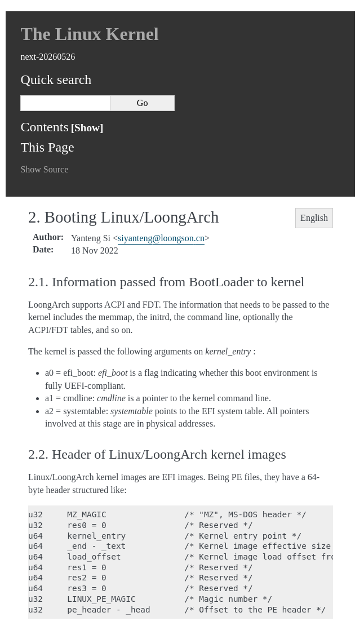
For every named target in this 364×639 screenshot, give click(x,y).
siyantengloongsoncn (161, 238)
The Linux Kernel (89, 34)
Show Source (44, 169)
